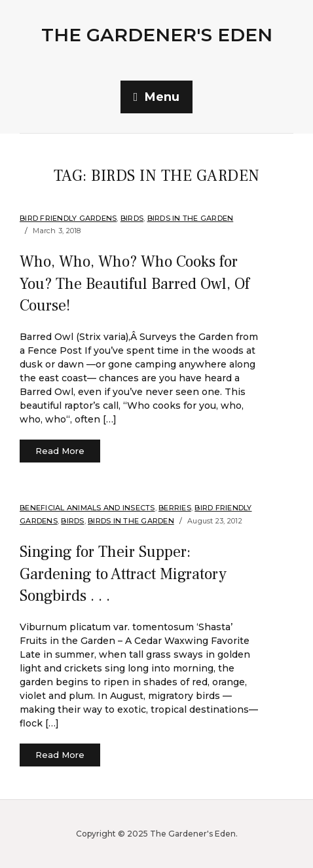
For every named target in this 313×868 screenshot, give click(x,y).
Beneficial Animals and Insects (87, 508)
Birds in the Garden (191, 218)
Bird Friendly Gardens (68, 218)
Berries (175, 508)
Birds (132, 218)
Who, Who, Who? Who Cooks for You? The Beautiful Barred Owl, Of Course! (135, 284)
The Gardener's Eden (157, 35)
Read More (60, 451)
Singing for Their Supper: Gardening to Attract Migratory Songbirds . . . (123, 574)
